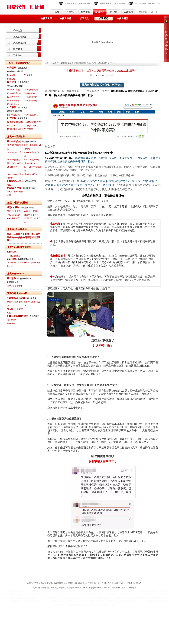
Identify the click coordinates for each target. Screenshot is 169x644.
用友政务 (138, 583)
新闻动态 (100, 12)
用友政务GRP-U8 (14, 286)
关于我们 (114, 12)
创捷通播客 (123, 18)
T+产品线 (12, 68)
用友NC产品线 (14, 188)
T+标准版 (28, 75)
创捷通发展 (46, 18)
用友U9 (10, 185)
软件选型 (18, 30)
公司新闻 (104, 18)
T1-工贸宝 (29, 129)
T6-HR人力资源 (14, 90)
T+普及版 (11, 79)
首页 (57, 12)
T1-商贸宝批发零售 (15, 129)
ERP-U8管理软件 (14, 160)
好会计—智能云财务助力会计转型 (24, 234)
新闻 (54, 63)
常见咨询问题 (20, 37)
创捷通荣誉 (65, 18)
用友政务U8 (13, 278)
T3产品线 (12, 107)
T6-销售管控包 (13, 104)
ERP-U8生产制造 (32, 160)
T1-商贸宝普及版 (32, 126)
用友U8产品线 (14, 141)
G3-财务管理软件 (14, 256)
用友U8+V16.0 (31, 174)
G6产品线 (12, 259)
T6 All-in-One (30, 93)
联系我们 (143, 12)
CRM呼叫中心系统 (16, 298)
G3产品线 (12, 252)
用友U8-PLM (30, 163)
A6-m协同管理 (13, 218)
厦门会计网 (102, 583)
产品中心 (71, 12)
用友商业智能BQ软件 (18, 316)
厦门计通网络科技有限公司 (86, 583)
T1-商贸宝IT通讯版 (15, 122)
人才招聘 (128, 12)
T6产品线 (12, 82)
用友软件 (70, 583)
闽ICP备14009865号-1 (126, 588)
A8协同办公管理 (14, 211)
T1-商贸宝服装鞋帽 (32, 122)
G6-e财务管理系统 (32, 263)
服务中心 (85, 12)
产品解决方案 (20, 43)
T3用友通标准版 (14, 115)
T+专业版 (11, 75)
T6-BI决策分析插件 (32, 90)
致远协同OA (129, 583)
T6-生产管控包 (31, 101)
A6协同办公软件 (14, 215)
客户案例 (18, 49)
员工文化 (84, 18)
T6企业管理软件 (14, 93)
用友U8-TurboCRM (15, 163)
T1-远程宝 (11, 126)
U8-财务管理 (12, 167)
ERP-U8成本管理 (14, 152)
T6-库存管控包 (13, 97)
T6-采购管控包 (31, 97)
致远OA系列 (13, 207)
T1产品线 (12, 118)
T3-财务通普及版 (32, 115)
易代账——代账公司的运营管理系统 (24, 239)
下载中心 (18, 55)
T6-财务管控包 (13, 101)
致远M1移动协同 (31, 215)
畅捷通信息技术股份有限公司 (53, 583)
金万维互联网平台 (115, 583)
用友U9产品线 (14, 181)
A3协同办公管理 (31, 211)
